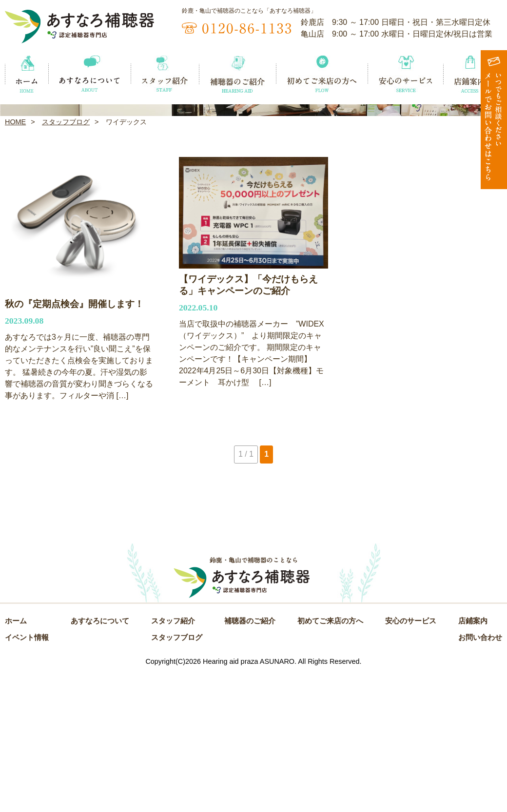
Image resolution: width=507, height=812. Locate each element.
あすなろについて (100, 761)
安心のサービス (411, 761)
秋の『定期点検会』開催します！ (74, 443)
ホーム (16, 761)
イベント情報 (27, 777)
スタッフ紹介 (173, 761)
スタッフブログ (66, 261)
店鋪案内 (473, 761)
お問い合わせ (480, 777)
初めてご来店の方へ (330, 761)
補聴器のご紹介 (250, 761)
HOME (15, 261)
